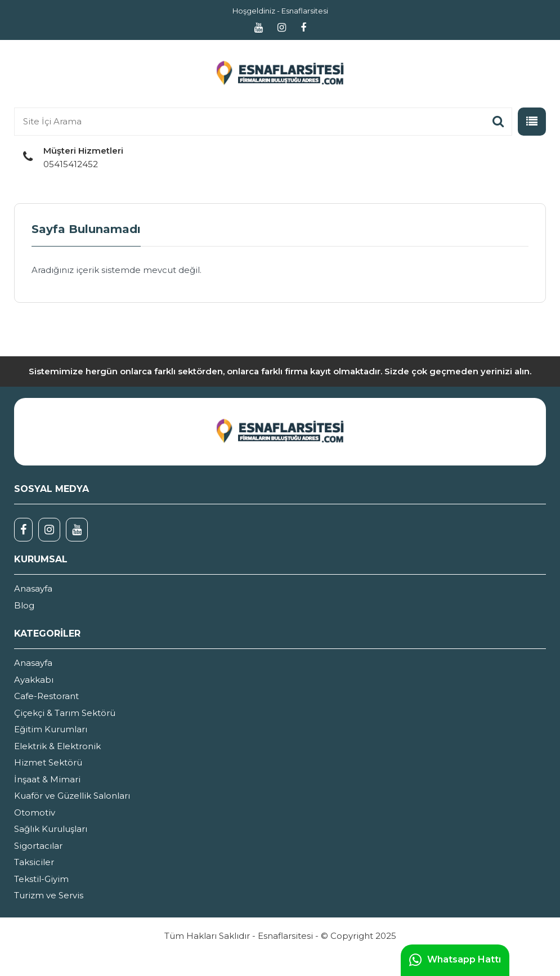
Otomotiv (35, 812)
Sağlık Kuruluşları (51, 829)
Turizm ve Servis (49, 895)
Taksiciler (34, 862)
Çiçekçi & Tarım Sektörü (65, 713)
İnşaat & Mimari (47, 779)
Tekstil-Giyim (41, 879)
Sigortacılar (38, 846)
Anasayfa (33, 588)
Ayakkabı (34, 680)
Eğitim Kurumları (51, 729)
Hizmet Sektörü (48, 762)
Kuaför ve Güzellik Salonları (72, 796)
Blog (24, 605)
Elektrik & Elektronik (57, 746)
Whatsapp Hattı (455, 960)
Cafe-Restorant (46, 696)
